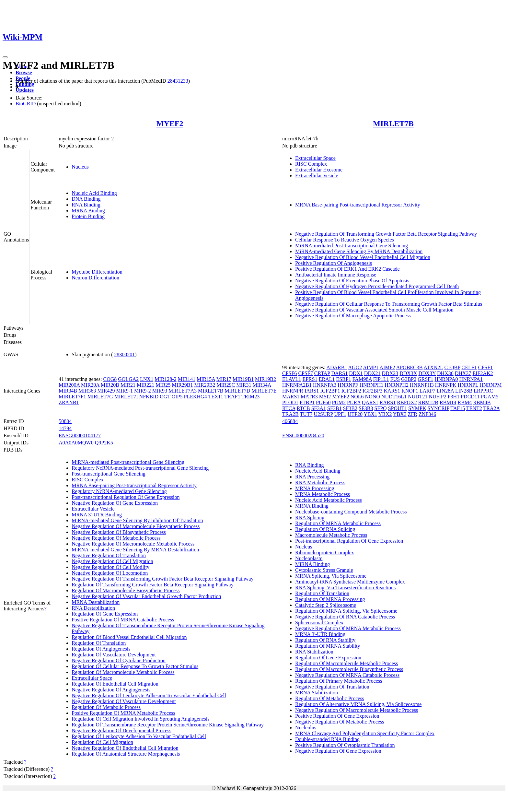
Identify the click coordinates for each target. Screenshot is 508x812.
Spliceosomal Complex (319, 623)
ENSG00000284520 (303, 435)
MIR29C (226, 385)
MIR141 (187, 379)
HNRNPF (348, 385)
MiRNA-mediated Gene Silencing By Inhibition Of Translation (137, 520)
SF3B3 (366, 408)
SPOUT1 (398, 408)
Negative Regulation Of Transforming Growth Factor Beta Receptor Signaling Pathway (386, 234)
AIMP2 (387, 367)
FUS (395, 379)
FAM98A (362, 379)
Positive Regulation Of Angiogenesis (334, 263)
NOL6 (357, 397)
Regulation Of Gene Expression (105, 614)
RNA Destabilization (93, 608)
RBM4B (482, 402)
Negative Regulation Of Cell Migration (112, 561)
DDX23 (390, 373)
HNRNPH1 (371, 385)
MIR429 (106, 391)
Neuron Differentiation (95, 278)
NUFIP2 (437, 397)
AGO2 (355, 367)
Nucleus (80, 167)
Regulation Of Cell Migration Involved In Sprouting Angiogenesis (140, 719)
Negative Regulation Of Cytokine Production (119, 660)
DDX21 (372, 373)
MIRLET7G (100, 397)
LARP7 (427, 391)
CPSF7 (305, 373)
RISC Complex (311, 164)
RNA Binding (86, 205)
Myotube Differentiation (97, 272)
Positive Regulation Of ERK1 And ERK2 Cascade (347, 269)
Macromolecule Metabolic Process (331, 535)
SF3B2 (350, 408)
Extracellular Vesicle (317, 176)
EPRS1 (310, 379)
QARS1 (370, 402)
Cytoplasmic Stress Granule (324, 570)
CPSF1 (485, 367)
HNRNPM (491, 385)
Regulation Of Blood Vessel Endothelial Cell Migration (129, 637)
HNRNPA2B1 (297, 385)
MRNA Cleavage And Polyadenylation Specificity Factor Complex (365, 733)
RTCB (303, 408)
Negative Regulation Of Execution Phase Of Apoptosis (352, 281)
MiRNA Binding (312, 564)
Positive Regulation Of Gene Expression (337, 716)
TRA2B (290, 414)
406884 (290, 421)
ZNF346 (427, 414)
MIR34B (68, 391)
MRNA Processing (315, 488)
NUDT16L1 (394, 397)
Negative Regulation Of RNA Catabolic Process (345, 617)
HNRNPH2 (397, 385)
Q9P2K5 (104, 443)
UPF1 (340, 414)
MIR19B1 (243, 379)
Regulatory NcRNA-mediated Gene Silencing (119, 491)
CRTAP (322, 373)
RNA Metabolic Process (320, 482)
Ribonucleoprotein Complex (325, 553)
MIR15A (206, 379)
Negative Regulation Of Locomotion (110, 573)
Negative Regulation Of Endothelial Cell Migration (125, 748)
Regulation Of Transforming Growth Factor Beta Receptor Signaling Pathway (152, 585)
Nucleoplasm (309, 558)
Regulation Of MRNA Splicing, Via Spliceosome (346, 611)
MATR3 (309, 397)
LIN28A (445, 391)
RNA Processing (312, 477)
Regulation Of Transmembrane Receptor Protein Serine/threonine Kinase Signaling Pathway (168, 725)
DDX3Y (427, 373)
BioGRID (26, 104)
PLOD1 (290, 402)
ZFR (413, 414)
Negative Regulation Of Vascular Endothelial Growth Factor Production (146, 596)
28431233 (178, 81)
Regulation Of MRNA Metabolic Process (338, 523)
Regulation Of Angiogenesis (101, 649)
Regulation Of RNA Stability (325, 640)
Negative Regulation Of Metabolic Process (116, 538)
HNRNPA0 (446, 379)
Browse (24, 72)
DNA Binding (86, 199)
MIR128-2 (166, 379)
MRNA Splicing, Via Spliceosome (331, 576)
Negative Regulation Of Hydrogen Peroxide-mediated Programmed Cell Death (377, 286)
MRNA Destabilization (96, 602)
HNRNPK (446, 385)
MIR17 (224, 379)
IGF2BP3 (372, 391)
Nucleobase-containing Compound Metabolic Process (351, 512)
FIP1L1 (381, 379)
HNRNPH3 (422, 385)
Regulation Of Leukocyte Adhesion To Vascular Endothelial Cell (139, 736)
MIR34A (262, 385)
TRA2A (491, 408)
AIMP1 (371, 367)
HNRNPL (468, 385)
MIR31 (244, 385)
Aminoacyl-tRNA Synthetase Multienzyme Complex (350, 582)
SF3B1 (334, 408)
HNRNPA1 (471, 379)
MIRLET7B (393, 124)
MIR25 (163, 385)
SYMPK (417, 408)
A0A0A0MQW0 (76, 443)
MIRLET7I (126, 397)
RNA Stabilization (314, 652)
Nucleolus (306, 728)
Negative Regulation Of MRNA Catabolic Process (347, 675)
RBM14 (448, 402)
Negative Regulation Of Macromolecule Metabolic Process (133, 544)
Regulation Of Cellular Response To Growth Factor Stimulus (135, 666)
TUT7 (306, 414)
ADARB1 (337, 367)
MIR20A (90, 385)
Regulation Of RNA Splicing (325, 529)
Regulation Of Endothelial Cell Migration (115, 684)
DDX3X (408, 373)
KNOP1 (410, 391)
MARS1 (291, 397)
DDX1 (356, 373)
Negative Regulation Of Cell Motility (110, 567)
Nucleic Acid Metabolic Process (329, 500)
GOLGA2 (128, 379)
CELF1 (469, 367)
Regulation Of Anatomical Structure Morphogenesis (126, 754)
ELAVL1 (292, 379)
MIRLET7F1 (72, 397)
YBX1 (370, 414)
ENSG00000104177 (80, 435)
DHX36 (445, 373)
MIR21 (128, 385)
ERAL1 (327, 379)
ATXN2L (433, 367)
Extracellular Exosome (319, 170)
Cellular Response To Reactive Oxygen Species (345, 240)
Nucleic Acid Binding (94, 193)
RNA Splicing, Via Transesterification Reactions (345, 588)
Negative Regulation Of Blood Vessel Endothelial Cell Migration (363, 257)
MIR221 (145, 385)
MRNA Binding (88, 211)
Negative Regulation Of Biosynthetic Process (119, 532)
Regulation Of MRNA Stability (328, 646)
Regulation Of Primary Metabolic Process (339, 681)
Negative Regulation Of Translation (109, 555)
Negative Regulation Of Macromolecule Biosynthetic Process (136, 526)
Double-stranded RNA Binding (327, 739)
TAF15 (458, 408)
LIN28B (464, 391)
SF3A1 (319, 408)
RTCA (289, 408)
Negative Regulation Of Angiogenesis (111, 690)
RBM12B (428, 402)
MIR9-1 (125, 391)
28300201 (124, 354)
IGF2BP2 (351, 391)
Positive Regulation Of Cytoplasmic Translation (345, 745)
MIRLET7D (237, 391)
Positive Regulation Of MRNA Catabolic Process (123, 620)
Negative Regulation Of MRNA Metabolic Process (348, 628)
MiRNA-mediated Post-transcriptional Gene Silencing (352, 246)
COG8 (110, 379)
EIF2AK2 (483, 373)
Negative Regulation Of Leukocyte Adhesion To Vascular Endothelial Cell (149, 695)
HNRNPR (293, 391)
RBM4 (465, 402)
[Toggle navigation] (5, 57)
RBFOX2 (407, 402)
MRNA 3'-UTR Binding (97, 515)
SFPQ (380, 408)
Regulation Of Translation (99, 643)
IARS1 (312, 391)
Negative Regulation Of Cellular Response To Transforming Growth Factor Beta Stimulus (389, 304)
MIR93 (160, 391)
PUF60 (323, 402)
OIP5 (177, 397)
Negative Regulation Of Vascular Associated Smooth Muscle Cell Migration (374, 310)
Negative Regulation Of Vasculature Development (124, 701)
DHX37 (463, 373)
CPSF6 (289, 373)
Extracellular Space (315, 158)
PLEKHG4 (196, 397)
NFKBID (149, 397)
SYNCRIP (439, 408)
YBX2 (385, 414)
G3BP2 (409, 379)
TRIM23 (250, 397)
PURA (354, 402)
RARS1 (388, 402)
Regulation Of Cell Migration (102, 742)
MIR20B (110, 385)
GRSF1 (425, 379)
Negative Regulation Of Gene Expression (115, 503)
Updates (25, 90)
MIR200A (69, 385)
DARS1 (339, 373)
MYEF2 (170, 124)
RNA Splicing (310, 518)
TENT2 (474, 408)
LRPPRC (483, 391)
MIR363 (87, 391)
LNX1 (147, 379)
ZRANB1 (69, 402)
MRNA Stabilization (317, 693)
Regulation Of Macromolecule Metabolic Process (123, 672)
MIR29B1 (183, 385)
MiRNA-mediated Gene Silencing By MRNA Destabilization (359, 251)
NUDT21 (418, 397)
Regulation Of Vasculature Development (114, 655)
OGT (165, 397)
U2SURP (323, 414)
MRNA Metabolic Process (323, 494)
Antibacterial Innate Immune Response (336, 275)
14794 (65, 428)
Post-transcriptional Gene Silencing (109, 474)
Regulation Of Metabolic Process (106, 707)
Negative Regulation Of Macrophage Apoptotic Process (353, 316)
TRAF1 (232, 397)
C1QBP (452, 367)
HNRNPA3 (325, 385)
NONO (373, 397)
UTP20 (355, 414)
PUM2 (339, 402)
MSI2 (325, 397)
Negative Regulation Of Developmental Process (121, 730)
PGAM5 (490, 397)
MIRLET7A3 (183, 391)
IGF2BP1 (330, 391)
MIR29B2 (205, 385)
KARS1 (392, 391)
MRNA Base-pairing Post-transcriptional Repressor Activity (358, 205)
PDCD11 (470, 397)
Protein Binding (88, 216)
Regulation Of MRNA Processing (330, 599)
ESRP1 (343, 379)
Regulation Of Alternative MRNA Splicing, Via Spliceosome (358, 704)
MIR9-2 (143, 391)
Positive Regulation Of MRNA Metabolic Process (123, 713)
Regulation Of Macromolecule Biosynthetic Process (126, 590)
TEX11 (216, 397)
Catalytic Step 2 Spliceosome (326, 605)
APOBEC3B (410, 367)
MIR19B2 (266, 379)
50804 (65, 421)
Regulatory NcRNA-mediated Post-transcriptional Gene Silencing (140, 468)
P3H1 (454, 397)
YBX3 (400, 414)
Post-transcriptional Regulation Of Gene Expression (126, 497)
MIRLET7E (264, 391)
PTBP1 (307, 402)
